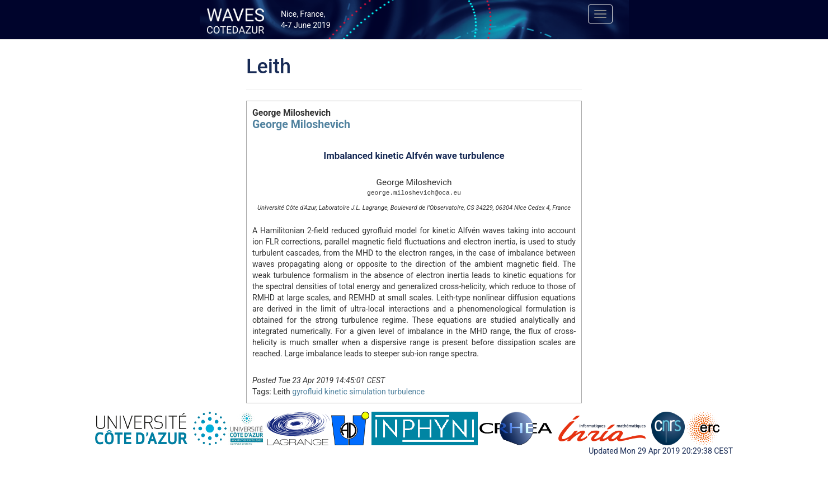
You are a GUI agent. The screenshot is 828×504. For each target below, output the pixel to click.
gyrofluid (307, 392)
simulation (367, 392)
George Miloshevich (301, 124)
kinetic (336, 392)
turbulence (406, 392)
